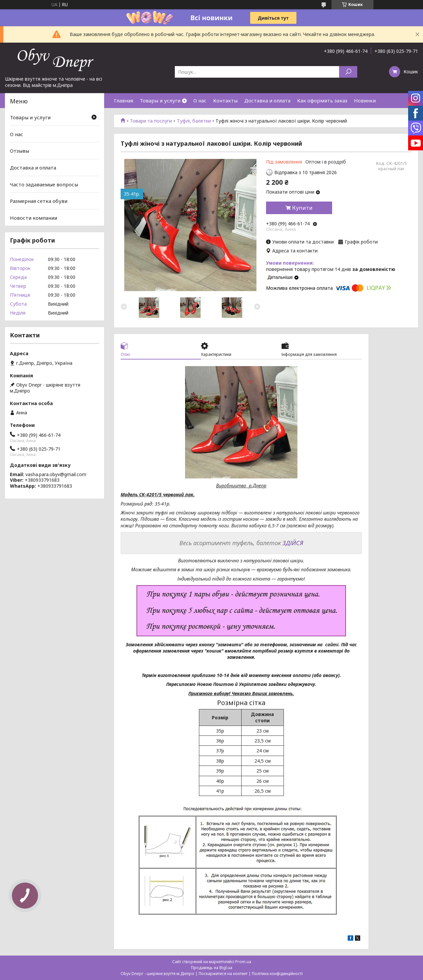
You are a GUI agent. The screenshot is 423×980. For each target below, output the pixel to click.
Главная (124, 100)
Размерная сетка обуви (39, 201)
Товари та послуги (151, 121)
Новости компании (34, 218)
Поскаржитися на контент (223, 974)
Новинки (365, 100)
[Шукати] (348, 72)
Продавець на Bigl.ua (212, 968)
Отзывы (19, 151)
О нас (200, 100)
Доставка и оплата (267, 100)
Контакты (225, 100)
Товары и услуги (160, 100)
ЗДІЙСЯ (293, 543)
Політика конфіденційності (277, 974)
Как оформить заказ (322, 100)
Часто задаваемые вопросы (44, 184)
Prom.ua (243, 962)
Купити (302, 208)
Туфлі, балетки (194, 121)
